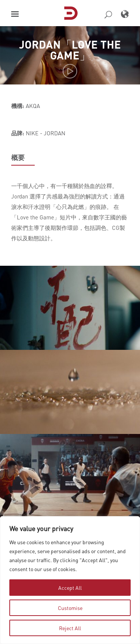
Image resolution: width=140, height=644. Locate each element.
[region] (70, 580)
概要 (18, 157)
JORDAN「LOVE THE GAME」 (70, 50)
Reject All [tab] (70, 628)
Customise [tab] (70, 608)
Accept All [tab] (70, 588)
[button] (15, 14)
